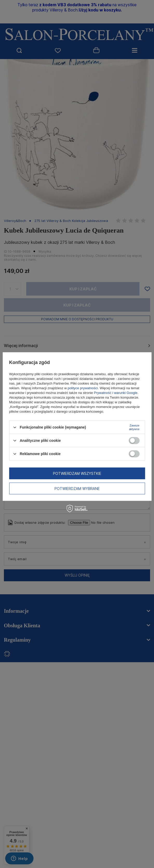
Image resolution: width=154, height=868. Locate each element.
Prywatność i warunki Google (116, 393)
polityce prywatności (83, 388)
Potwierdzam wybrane (77, 488)
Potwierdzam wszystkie (77, 473)
